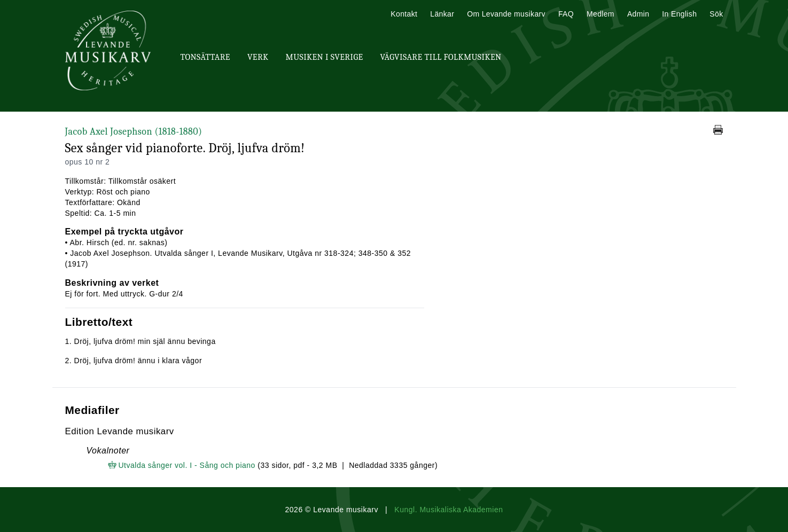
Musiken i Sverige (325, 57)
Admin (638, 14)
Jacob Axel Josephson (134, 132)
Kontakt (404, 14)
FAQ (566, 14)
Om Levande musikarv (506, 14)
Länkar (442, 14)
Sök (716, 14)
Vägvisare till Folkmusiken (440, 57)
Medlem (600, 14)
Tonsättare (205, 57)
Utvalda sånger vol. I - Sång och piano (187, 465)
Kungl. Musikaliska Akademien (448, 510)
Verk (258, 57)
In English (679, 14)
